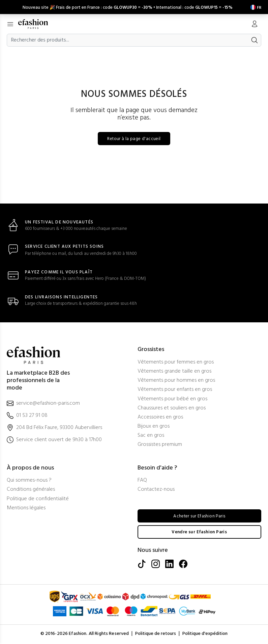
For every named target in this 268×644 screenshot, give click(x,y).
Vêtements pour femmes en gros (176, 363)
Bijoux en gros (154, 427)
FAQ (142, 481)
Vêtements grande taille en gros (174, 372)
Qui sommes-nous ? (29, 481)
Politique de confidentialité (38, 499)
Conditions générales (31, 490)
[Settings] (255, 7)
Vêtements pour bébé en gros (172, 399)
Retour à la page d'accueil (134, 139)
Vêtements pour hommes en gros (176, 381)
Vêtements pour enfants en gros (175, 390)
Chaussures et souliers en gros (172, 409)
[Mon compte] (255, 24)
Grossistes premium (160, 445)
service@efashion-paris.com (48, 404)
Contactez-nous (156, 490)
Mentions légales (26, 509)
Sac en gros (151, 436)
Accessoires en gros (160, 418)
